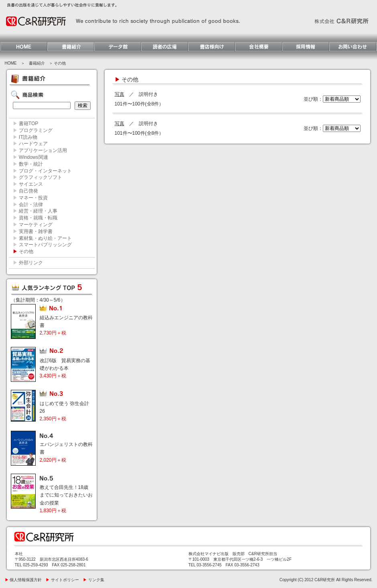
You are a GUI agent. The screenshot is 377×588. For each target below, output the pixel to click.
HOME (11, 63)
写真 (120, 94)
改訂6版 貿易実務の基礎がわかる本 (65, 368)
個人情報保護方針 (23, 580)
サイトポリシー (62, 580)
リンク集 (94, 580)
